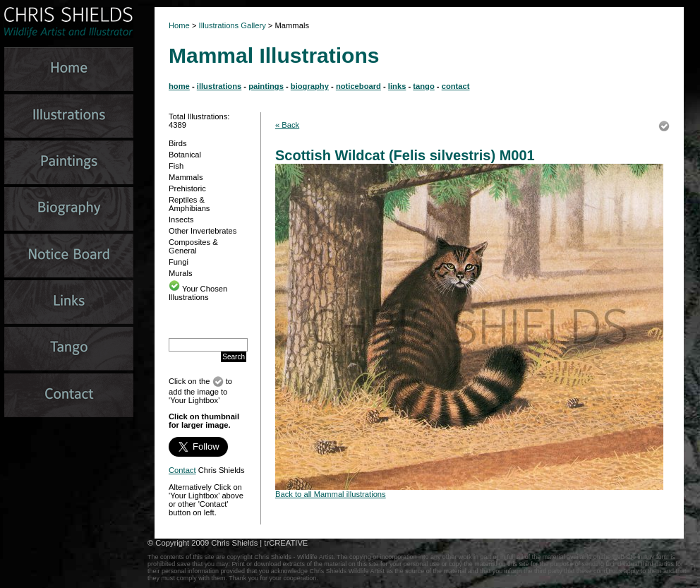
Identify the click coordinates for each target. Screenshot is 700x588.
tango (423, 86)
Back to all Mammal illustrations (331, 494)
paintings (266, 86)
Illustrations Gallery (231, 25)
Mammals (186, 177)
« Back (287, 125)
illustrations (219, 86)
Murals (181, 273)
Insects (181, 220)
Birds (178, 143)
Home (179, 25)
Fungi (179, 262)
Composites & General (193, 246)
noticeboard (358, 86)
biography (310, 86)
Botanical (185, 155)
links (397, 86)
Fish (176, 166)
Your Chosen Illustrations (198, 293)
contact (456, 86)
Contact (182, 470)
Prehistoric (187, 188)
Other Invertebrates (203, 231)
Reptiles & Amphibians (189, 204)
